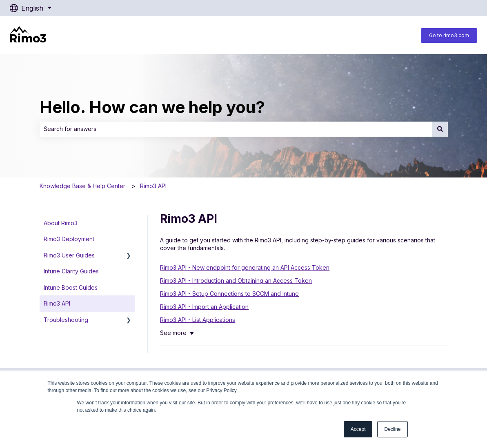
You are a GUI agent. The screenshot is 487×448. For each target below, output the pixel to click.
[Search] (440, 129)
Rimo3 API (153, 186)
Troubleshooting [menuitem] (66, 320)
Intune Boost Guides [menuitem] (71, 287)
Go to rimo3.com (449, 35)
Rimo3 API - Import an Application (204, 307)
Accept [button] (358, 429)
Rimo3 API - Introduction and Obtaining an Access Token (236, 281)
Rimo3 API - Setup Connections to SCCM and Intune (229, 294)
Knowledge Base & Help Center (82, 186)
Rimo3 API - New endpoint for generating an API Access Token (245, 267)
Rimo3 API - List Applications (198, 320)
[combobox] (236, 129)
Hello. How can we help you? (152, 107)
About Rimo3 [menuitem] (61, 223)
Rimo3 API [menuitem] (57, 303)
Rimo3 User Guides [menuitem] (69, 255)
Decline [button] (392, 429)
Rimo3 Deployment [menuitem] (69, 239)
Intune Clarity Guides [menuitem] (71, 271)
